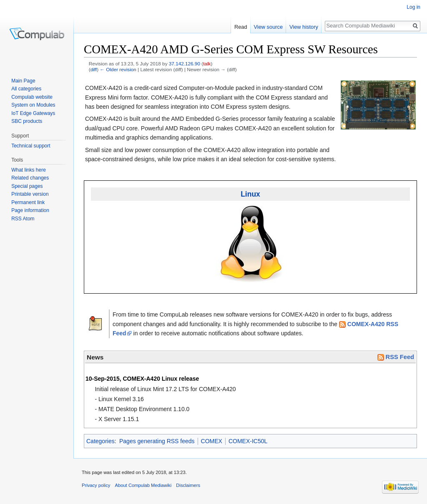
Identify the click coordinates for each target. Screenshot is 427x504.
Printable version (30, 194)
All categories (26, 89)
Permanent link (28, 202)
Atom (29, 219)
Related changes (30, 178)
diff (94, 69)
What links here (29, 170)
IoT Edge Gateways (33, 113)
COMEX (212, 441)
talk (207, 64)
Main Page (23, 81)
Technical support (31, 146)
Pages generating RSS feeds (157, 441)
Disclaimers (188, 485)
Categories (100, 441)
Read (241, 27)
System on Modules (33, 105)
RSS (16, 219)
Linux (250, 194)
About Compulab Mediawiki (143, 485)
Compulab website (32, 97)
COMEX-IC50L (248, 441)
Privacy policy (96, 485)
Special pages (27, 186)
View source (268, 27)
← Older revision (118, 69)
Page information (30, 210)
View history (304, 27)
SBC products (27, 121)
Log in (413, 7)
